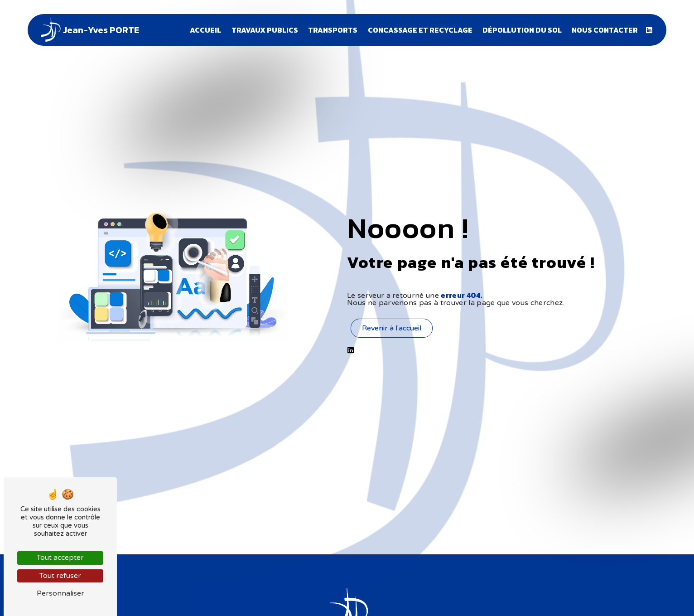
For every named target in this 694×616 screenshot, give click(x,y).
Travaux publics (265, 30)
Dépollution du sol (522, 30)
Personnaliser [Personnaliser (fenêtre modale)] (60, 593)
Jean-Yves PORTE (89, 30)
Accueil (205, 30)
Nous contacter (605, 30)
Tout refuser (60, 576)
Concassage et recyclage (420, 30)
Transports (333, 30)
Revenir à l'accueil (392, 328)
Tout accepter (60, 558)
